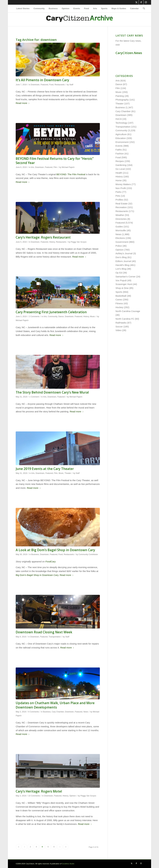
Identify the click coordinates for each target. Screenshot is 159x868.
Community (53, 317)
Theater (68, 473)
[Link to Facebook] (141, 2)
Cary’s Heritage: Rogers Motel (39, 791)
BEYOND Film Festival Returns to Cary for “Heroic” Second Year (55, 161)
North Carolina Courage (128, 311)
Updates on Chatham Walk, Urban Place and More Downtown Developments (55, 705)
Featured (44, 85)
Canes (119, 300)
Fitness (119, 303)
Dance (61, 317)
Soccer (119, 327)
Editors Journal (123, 261)
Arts (32, 167)
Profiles (119, 200)
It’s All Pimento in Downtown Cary (42, 80)
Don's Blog (121, 257)
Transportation (55, 637)
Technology (121, 123)
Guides (119, 227)
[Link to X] (136, 2)
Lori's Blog (121, 269)
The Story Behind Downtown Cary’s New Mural (52, 392)
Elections (120, 238)
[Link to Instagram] (146, 2)
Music (93, 317)
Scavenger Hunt (124, 284)
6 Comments (34, 712)
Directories (121, 219)
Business (35, 554)
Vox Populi (121, 280)
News (86, 712)
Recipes (120, 161)
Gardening (121, 165)
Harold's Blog (122, 265)
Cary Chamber (58, 712)
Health (119, 173)
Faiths (119, 150)
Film (55, 167)
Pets (118, 196)
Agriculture (121, 134)
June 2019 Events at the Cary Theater (45, 469)
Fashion (120, 154)
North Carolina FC (125, 319)
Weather (120, 215)
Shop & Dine (122, 288)
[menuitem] (23, 9)
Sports (119, 292)
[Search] (143, 9)
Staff (71, 85)
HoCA (119, 119)
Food (51, 85)
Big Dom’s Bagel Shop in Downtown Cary (37, 575)
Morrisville (121, 230)
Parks (118, 192)
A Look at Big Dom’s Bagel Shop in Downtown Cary (55, 550)
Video (118, 330)
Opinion (73, 796)
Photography (122, 100)
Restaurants (60, 85)
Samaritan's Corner (126, 277)
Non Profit (121, 188)
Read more (23, 103)
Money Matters (123, 184)
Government (122, 242)
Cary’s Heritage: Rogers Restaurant (43, 237)
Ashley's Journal (124, 253)
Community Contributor (88, 554)
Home (119, 180)
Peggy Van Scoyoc (79, 242)
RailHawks (121, 323)
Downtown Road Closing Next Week (44, 632)
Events (119, 146)
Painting (120, 96)
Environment (122, 142)
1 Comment (34, 397)
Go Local (120, 169)
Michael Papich (68, 167)
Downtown (35, 85)
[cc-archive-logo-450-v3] (79, 19)
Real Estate (122, 204)
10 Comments (34, 796)
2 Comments (34, 317)
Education (121, 138)
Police (119, 246)
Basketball (121, 296)
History (52, 242)
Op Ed (119, 273)
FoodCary (50, 562)
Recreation (121, 207)
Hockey (119, 307)
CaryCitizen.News (129, 53)
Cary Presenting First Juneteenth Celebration (51, 312)
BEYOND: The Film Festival (71, 174)
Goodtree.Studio (68, 864)
